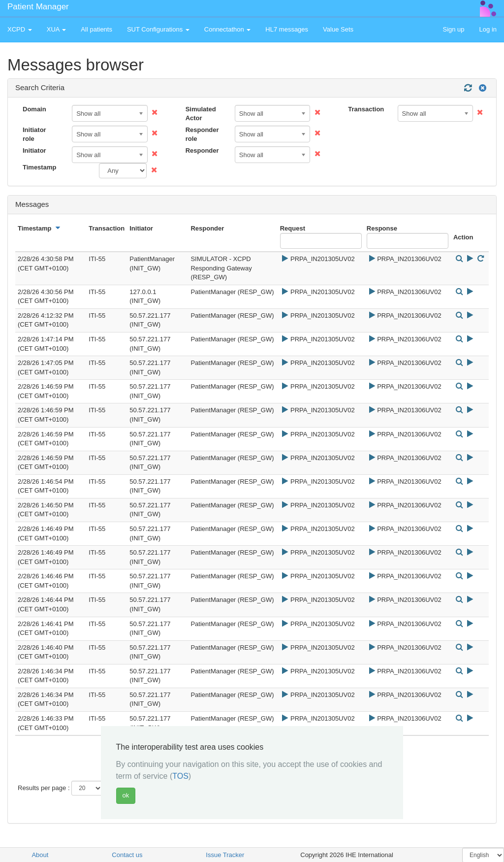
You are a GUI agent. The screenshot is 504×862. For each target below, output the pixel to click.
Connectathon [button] (228, 29)
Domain (34, 109)
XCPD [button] (20, 29)
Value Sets (338, 29)
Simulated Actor (201, 114)
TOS (180, 776)
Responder (202, 150)
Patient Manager (38, 7)
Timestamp (39, 167)
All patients (96, 29)
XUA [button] (57, 29)
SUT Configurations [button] (158, 29)
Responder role (202, 134)
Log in (488, 29)
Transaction (366, 109)
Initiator (34, 150)
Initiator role (34, 134)
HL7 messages (287, 29)
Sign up (453, 29)
